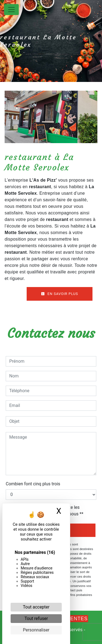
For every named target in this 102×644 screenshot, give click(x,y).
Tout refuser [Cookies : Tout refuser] (36, 618)
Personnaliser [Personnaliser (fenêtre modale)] (36, 630)
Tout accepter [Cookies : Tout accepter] (36, 607)
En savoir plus (60, 294)
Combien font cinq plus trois (33, 484)
